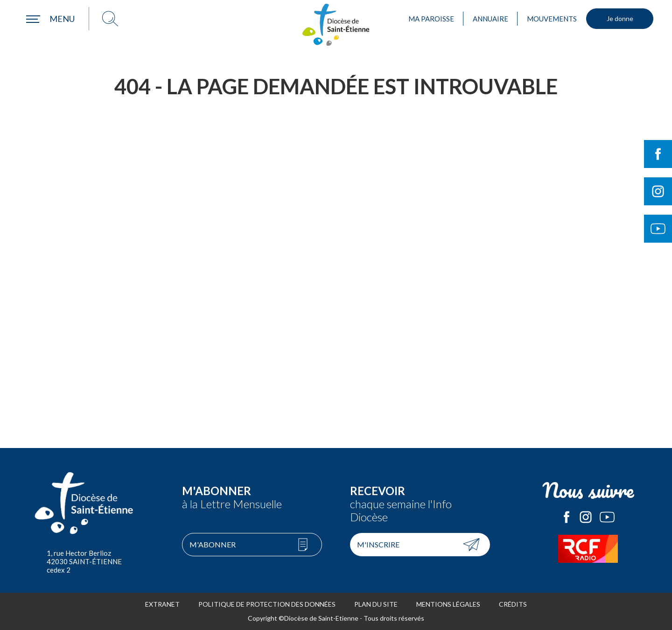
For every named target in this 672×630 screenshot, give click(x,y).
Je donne (620, 18)
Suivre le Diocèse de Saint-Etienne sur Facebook (658, 154)
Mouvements (552, 19)
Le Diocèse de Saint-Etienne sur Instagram (586, 517)
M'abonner (213, 544)
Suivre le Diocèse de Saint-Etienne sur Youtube (658, 229)
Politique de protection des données (267, 604)
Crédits (513, 604)
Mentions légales (448, 604)
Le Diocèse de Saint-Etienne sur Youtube (607, 517)
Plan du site (376, 604)
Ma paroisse (431, 19)
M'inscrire (378, 544)
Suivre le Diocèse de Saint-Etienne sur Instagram (658, 191)
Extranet (162, 604)
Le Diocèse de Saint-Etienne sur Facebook (567, 517)
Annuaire (490, 19)
